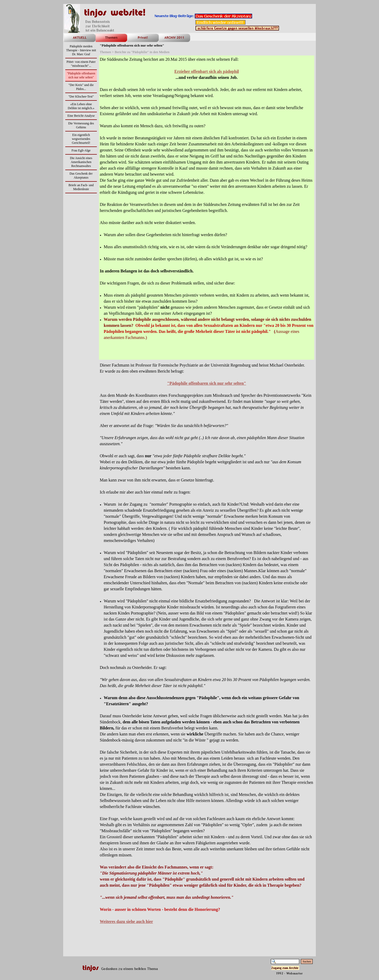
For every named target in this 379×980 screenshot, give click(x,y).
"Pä (207, 383)
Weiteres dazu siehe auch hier (126, 921)
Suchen (307, 961)
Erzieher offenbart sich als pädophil (206, 71)
